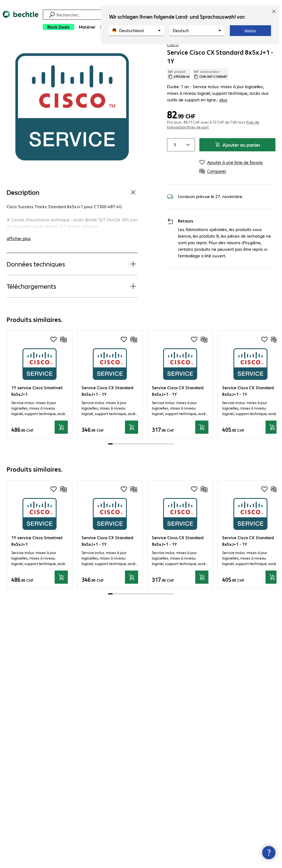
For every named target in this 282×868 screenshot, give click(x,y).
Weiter (250, 31)
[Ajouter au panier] (61, 448)
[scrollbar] (141, 465)
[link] (227, 50)
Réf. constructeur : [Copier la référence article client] (211, 95)
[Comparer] (278, 49)
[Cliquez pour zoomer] (72, 128)
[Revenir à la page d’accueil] (21, 22)
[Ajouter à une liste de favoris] (267, 49)
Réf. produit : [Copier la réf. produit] (179, 95)
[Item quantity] (174, 159)
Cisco (173, 66)
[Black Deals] (58, 27)
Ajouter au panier (238, 159)
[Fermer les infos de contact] (269, 853)
